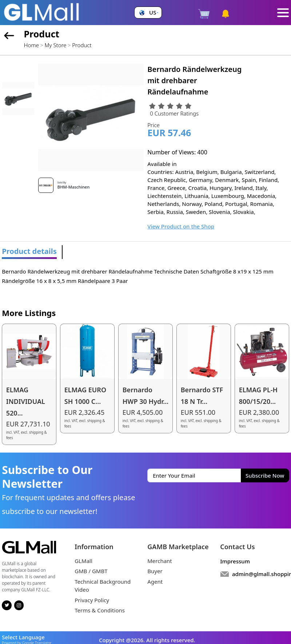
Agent (155, 582)
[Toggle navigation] (283, 13)
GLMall (83, 561)
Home (31, 45)
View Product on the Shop (181, 226)
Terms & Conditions (100, 610)
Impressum (235, 561)
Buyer (155, 571)
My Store (56, 45)
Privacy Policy (92, 600)
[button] (148, 13)
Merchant (160, 561)
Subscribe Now (265, 475)
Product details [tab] (29, 251)
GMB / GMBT (91, 571)
